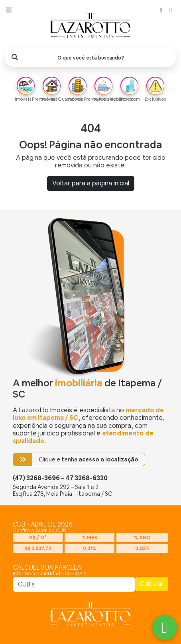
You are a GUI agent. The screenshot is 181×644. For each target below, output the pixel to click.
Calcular (152, 584)
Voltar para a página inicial (91, 183)
